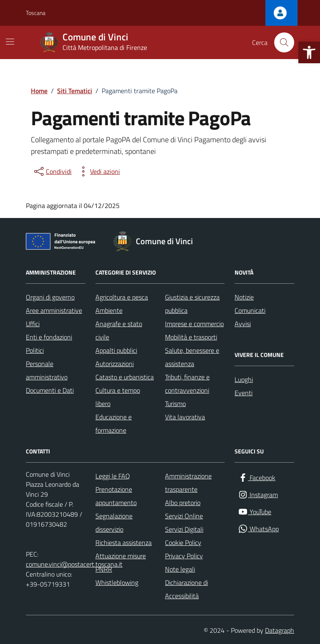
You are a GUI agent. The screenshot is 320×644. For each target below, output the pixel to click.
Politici (35, 350)
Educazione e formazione (114, 424)
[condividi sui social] (52, 171)
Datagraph (280, 630)
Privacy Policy (184, 556)
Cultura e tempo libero (118, 397)
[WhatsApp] (258, 529)
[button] (309, 52)
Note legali (180, 569)
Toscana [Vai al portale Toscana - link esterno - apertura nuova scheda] (36, 13)
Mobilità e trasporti (191, 337)
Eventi (244, 393)
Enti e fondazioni (49, 337)
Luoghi (244, 379)
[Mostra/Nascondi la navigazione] (10, 42)
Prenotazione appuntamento (116, 496)
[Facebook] (257, 478)
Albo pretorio (183, 503)
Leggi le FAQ (113, 476)
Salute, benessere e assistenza (192, 357)
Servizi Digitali (184, 529)
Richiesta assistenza (124, 542)
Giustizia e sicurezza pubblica (192, 304)
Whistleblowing (117, 582)
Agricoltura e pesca (122, 297)
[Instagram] (258, 495)
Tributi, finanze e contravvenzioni (187, 384)
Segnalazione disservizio (114, 523)
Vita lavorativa (185, 417)
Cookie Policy (183, 542)
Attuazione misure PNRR (121, 562)
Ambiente (109, 310)
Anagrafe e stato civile (119, 330)
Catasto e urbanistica (125, 377)
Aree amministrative (54, 310)
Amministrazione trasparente (188, 483)
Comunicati (250, 310)
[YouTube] (255, 512)
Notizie (244, 297)
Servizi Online (184, 516)
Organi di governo (50, 297)
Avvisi (243, 324)
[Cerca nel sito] (284, 42)
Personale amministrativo (47, 370)
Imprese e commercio (194, 324)
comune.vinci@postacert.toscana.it (74, 564)
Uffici (33, 324)
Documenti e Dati (50, 390)
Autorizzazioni (115, 364)
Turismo (175, 404)
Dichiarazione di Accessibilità (186, 589)
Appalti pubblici (116, 350)
